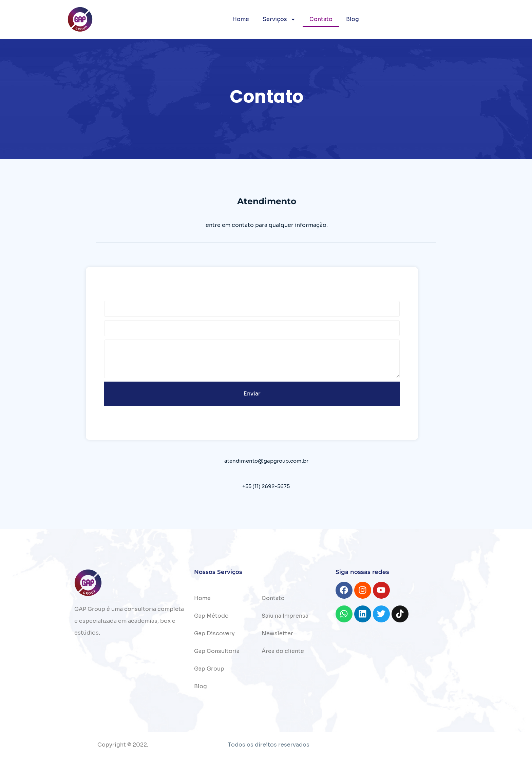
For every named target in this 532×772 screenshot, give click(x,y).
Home (241, 19)
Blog (353, 19)
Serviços (279, 19)
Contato (321, 19)
